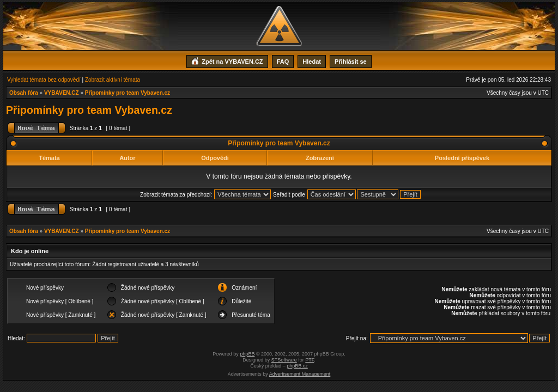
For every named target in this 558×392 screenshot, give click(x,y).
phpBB (247, 354)
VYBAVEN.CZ (62, 93)
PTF (310, 360)
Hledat (312, 62)
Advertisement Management (300, 374)
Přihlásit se (351, 62)
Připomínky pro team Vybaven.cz (128, 93)
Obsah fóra (24, 93)
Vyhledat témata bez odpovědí (44, 80)
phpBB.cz (297, 366)
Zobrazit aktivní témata (113, 80)
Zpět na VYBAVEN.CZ (227, 60)
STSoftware (284, 360)
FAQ (283, 62)
